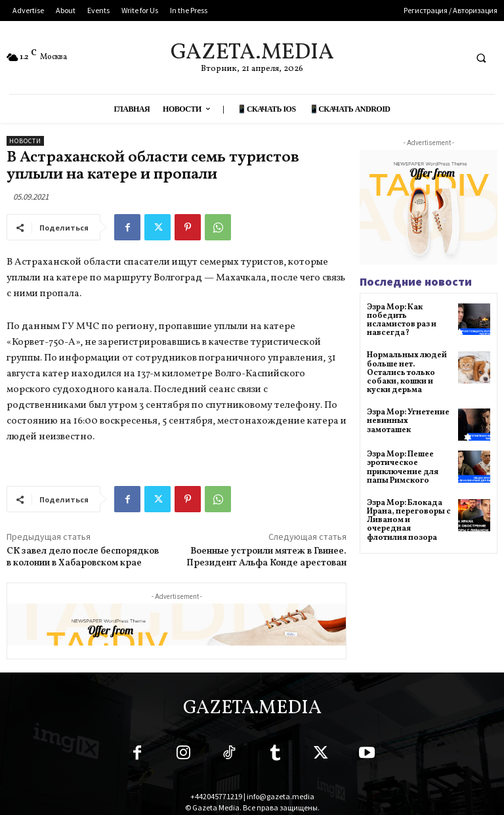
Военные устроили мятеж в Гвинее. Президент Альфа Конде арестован (266, 557)
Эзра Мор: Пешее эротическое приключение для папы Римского (403, 468)
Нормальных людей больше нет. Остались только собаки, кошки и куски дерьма (407, 373)
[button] (481, 58)
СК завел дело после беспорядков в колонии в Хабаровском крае (83, 557)
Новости (25, 141)
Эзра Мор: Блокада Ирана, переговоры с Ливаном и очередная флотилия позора (409, 520)
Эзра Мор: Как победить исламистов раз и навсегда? (402, 320)
